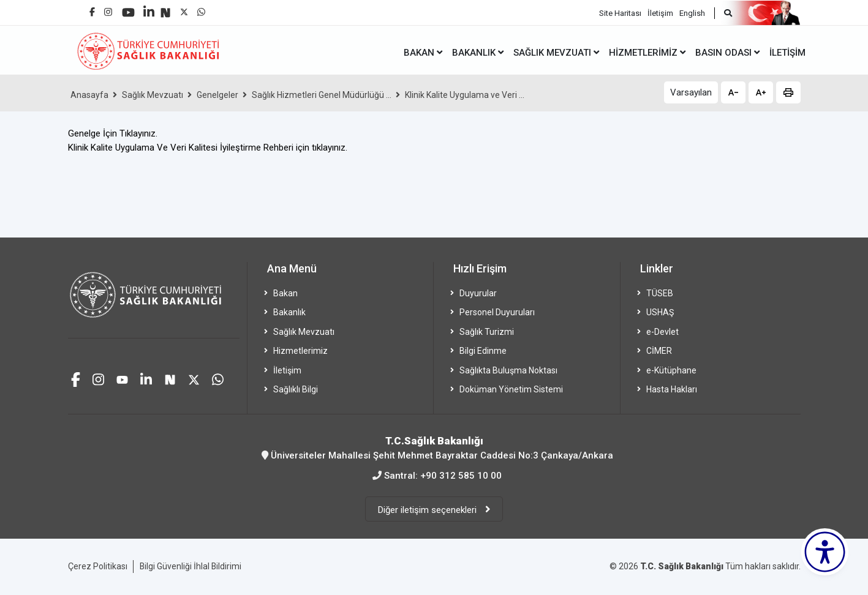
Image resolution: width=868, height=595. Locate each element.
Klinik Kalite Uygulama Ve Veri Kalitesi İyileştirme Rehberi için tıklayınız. (208, 148)
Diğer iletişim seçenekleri (428, 510)
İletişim (660, 13)
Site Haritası (620, 13)
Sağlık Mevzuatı (153, 95)
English (692, 13)
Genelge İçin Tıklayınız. (113, 133)
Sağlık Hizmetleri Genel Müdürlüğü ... (322, 95)
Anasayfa (89, 95)
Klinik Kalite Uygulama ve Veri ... (465, 95)
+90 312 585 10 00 (461, 476)
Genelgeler (217, 95)
